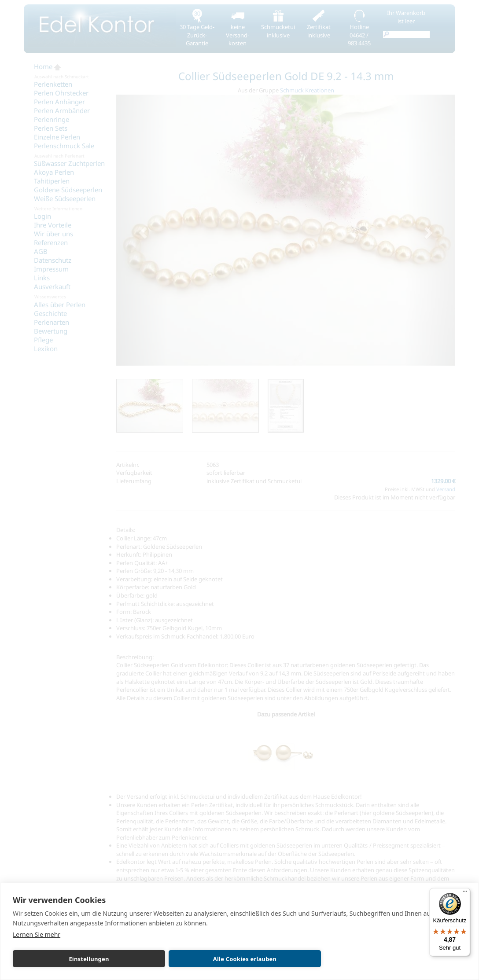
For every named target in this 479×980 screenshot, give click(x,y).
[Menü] (465, 893)
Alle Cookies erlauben (245, 959)
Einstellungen (89, 959)
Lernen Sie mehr (37, 934)
